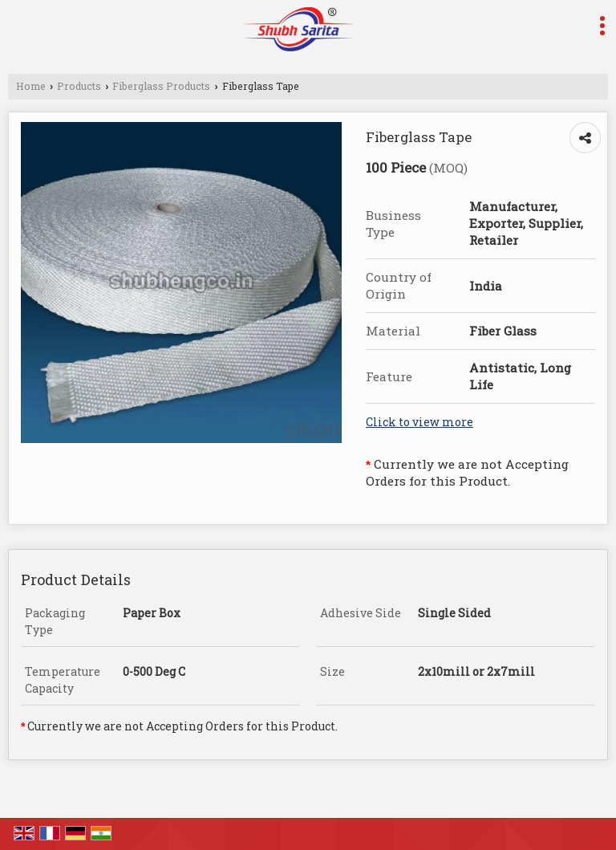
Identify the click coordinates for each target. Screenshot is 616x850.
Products (79, 86)
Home (31, 86)
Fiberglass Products (161, 86)
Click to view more (419, 422)
